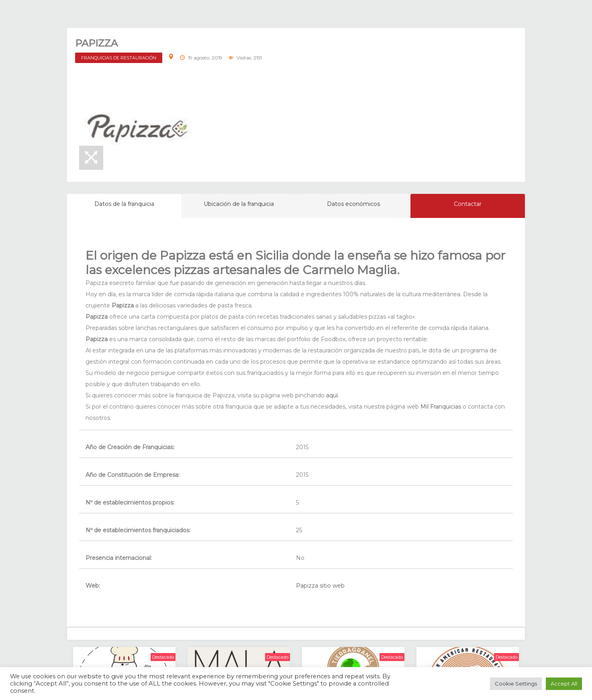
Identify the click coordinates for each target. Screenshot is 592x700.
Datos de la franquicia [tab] (124, 204)
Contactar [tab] (468, 204)
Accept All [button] (564, 684)
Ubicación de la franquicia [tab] (239, 204)
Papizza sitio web (320, 586)
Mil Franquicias (441, 407)
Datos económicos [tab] (353, 204)
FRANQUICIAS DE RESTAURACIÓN (119, 58)
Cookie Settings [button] (516, 684)
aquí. (333, 395)
